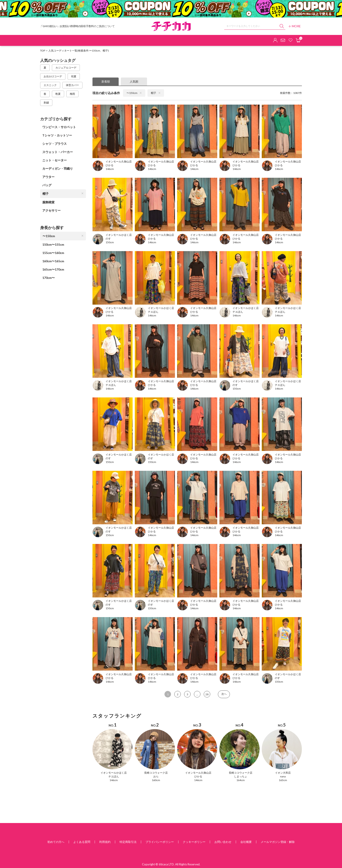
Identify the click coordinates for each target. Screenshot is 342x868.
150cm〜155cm (53, 244)
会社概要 (246, 842)
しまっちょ (241, 776)
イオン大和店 (283, 773)
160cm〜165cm (53, 261)
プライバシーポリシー (160, 842)
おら (156, 776)
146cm (110, 169)
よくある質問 (82, 842)
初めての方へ (56, 842)
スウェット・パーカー (58, 152)
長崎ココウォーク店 (156, 773)
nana (283, 776)
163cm (283, 780)
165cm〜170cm (53, 269)
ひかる (109, 165)
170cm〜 (49, 278)
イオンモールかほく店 (114, 773)
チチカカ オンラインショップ (171, 26)
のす (108, 239)
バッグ (47, 185)
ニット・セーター (55, 160)
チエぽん (153, 312)
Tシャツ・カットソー (57, 135)
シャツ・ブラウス (55, 144)
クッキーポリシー (194, 842)
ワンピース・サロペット (59, 127)
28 (207, 694)
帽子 (63, 194)
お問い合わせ (223, 842)
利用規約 (105, 842)
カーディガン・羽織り (58, 168)
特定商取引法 (128, 842)
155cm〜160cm (53, 253)
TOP (43, 51)
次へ (224, 694)
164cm (241, 780)
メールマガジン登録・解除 (278, 842)
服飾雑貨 (48, 202)
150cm (110, 242)
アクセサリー (51, 210)
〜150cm (63, 236)
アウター (48, 177)
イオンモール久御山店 (198, 773)
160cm (156, 780)
